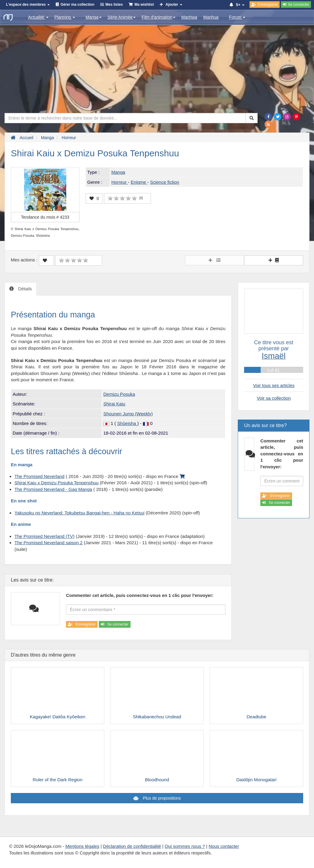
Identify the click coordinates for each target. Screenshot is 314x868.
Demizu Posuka (119, 394)
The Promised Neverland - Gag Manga (53, 489)
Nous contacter (224, 846)
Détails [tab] (24, 289)
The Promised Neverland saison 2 (49, 543)
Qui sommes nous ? (185, 846)
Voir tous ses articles (274, 385)
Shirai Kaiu (114, 404)
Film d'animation (159, 17)
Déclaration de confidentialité (132, 846)
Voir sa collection (274, 398)
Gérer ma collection (77, 5)
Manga (94, 17)
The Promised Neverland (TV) (44, 536)
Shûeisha (127, 423)
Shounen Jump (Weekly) (128, 414)
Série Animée (122, 17)
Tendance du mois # (45, 217)
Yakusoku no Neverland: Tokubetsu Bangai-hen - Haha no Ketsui (79, 513)
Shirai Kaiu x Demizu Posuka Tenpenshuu (57, 483)
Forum (237, 17)
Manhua (211, 17)
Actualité (38, 17)
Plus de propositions (161, 798)
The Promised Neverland (39, 476)
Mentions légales (82, 846)
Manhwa (189, 17)
